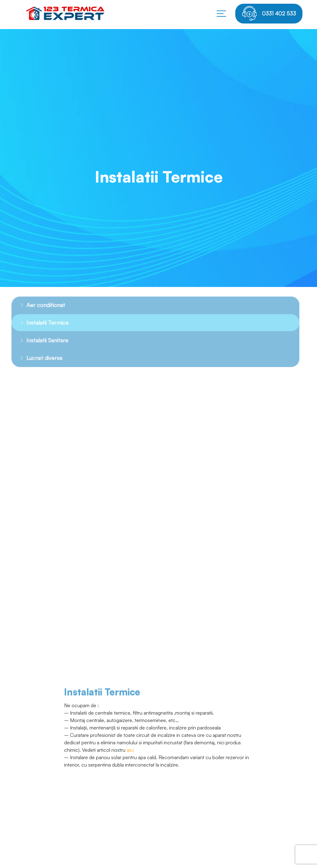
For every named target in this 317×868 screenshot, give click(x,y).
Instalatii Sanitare (41, 340)
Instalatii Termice (41, 323)
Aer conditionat (39, 305)
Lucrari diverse (38, 358)
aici (130, 750)
